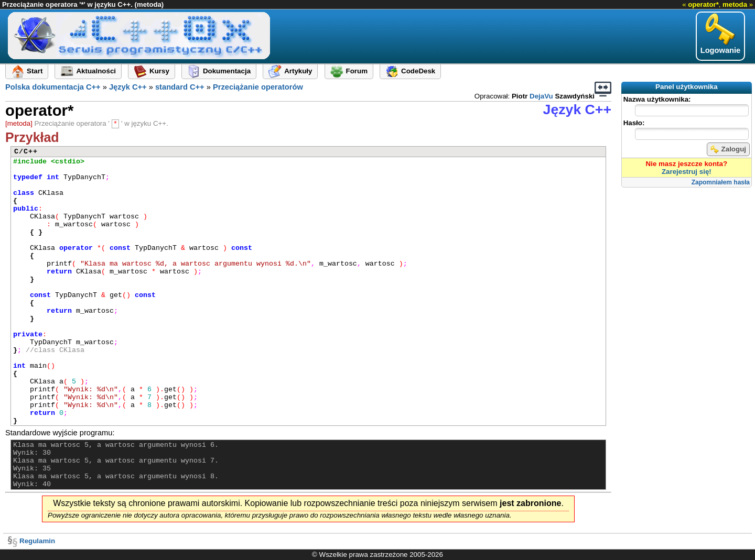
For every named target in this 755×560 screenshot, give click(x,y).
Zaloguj (728, 149)
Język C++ (128, 87)
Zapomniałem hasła (721, 182)
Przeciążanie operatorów (258, 87)
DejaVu (541, 96)
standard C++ (180, 87)
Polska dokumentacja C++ (53, 87)
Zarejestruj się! (687, 172)
